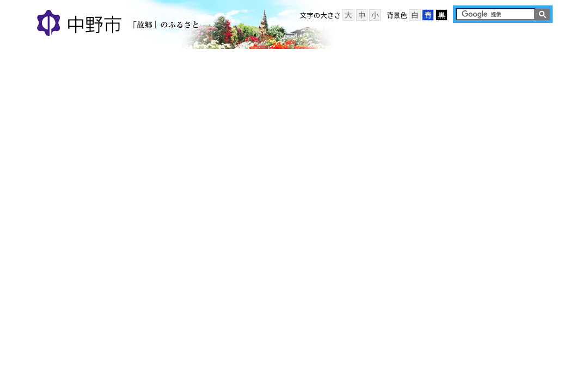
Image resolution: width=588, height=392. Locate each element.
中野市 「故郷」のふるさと (120, 24)
